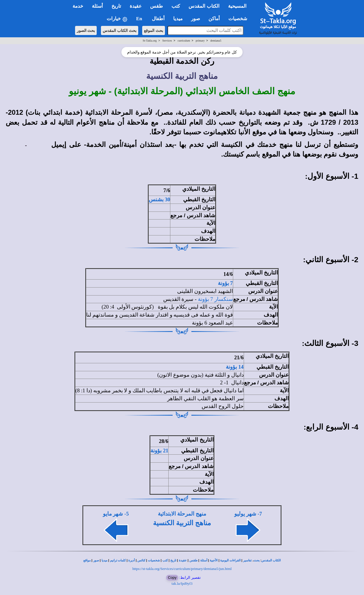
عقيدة (183, 560)
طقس (194, 560)
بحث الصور (86, 30)
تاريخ (173, 560)
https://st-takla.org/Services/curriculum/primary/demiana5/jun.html (182, 569)
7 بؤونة (225, 283)
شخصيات (154, 560)
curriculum (184, 41)
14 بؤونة (235, 367)
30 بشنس (159, 199)
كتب (165, 560)
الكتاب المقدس (271, 560)
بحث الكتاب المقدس (120, 30)
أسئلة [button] (97, 6)
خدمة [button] (78, 6)
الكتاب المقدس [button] (204, 6)
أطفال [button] (158, 19)
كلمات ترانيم (118, 560)
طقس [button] (157, 6)
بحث (257, 560)
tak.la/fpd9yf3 (182, 583)
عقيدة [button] (136, 6)
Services (167, 41)
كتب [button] (176, 6)
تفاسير (247, 560)
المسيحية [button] (237, 6)
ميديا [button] (178, 19)
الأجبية (214, 560)
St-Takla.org (150, 41)
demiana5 (216, 41)
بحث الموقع (154, 30)
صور (96, 560)
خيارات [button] (117, 19)
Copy (172, 577)
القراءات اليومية (230, 560)
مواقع (87, 560)
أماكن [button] (214, 19)
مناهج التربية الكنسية (182, 523)
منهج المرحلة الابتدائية (182, 514)
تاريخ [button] (116, 6)
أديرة (132, 560)
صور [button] (196, 19)
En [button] (140, 19)
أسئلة (204, 560)
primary (200, 41)
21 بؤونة (159, 451)
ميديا (105, 560)
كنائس (141, 560)
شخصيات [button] (240, 19)
